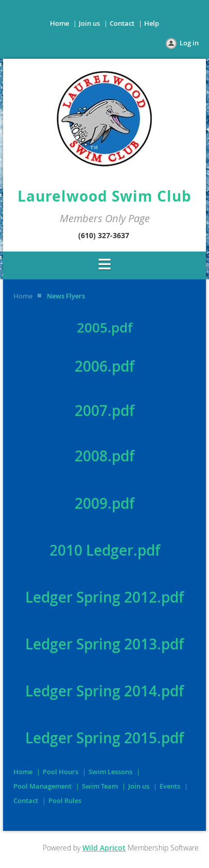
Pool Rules (65, 800)
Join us (89, 23)
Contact (122, 23)
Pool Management (42, 786)
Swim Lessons (110, 772)
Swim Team (100, 786)
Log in (189, 43)
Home (59, 23)
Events (170, 786)
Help (152, 23)
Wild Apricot (104, 848)
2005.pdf (104, 328)
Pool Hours (60, 772)
